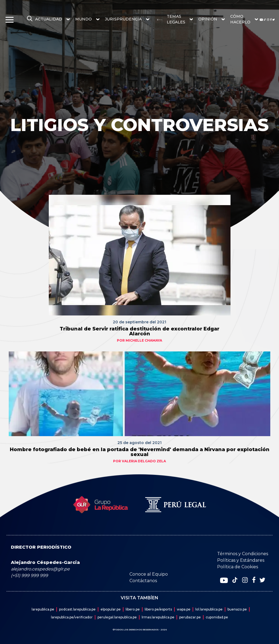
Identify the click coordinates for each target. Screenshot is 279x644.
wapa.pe (184, 609)
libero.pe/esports (158, 609)
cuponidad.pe (217, 617)
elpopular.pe (111, 609)
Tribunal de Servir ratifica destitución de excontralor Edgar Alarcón (139, 331)
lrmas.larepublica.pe (158, 617)
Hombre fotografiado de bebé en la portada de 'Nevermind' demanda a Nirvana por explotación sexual (140, 452)
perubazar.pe (190, 617)
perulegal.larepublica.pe (117, 617)
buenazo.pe (237, 609)
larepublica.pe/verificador (72, 617)
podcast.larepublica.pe (77, 609)
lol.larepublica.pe (209, 609)
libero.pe (133, 609)
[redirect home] (157, 20)
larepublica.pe (43, 609)
